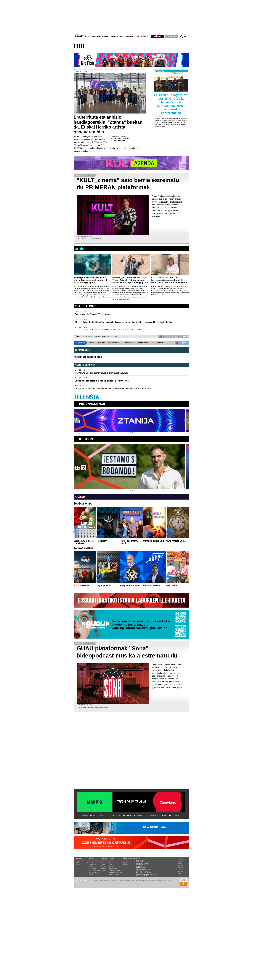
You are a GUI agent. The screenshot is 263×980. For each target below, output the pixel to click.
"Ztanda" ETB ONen (118, 140)
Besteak (129, 36)
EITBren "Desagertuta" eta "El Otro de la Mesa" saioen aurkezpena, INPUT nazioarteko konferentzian (171, 104)
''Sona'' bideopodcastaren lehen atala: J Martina (93, 707)
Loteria (139, 866)
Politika (103, 865)
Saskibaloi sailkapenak (116, 873)
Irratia (122, 37)
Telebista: (80, 859)
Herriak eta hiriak (143, 871)
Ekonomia (104, 863)
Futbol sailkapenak (115, 871)
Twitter (180, 863)
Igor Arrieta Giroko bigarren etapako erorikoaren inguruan (102, 373)
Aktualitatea (104, 861)
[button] (131, 433)
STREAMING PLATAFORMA (128, 816)
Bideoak (78, 865)
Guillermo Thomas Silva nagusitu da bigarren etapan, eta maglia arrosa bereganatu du (115, 389)
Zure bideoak (182, 336)
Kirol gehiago (113, 869)
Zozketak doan (142, 865)
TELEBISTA (86, 397)
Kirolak (105, 36)
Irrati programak (93, 873)
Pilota (111, 865)
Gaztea (91, 867)
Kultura (103, 867)
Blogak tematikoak (144, 873)
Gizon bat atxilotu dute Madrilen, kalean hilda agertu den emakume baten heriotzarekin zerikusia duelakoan (125, 322)
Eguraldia (103, 871)
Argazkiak (126, 863)
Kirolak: (112, 859)
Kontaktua (160, 880)
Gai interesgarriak (144, 869)
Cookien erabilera (126, 880)
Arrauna (111, 867)
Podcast (91, 875)
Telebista (114, 36)
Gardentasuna (152, 880)
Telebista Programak (82, 863)
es (188, 37)
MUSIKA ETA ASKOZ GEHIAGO (166, 816)
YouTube (181, 872)
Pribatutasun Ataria (105, 880)
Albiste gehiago (85, 306)
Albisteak (96, 36)
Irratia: (91, 859)
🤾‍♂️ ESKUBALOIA (142, 343)
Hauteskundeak (142, 863)
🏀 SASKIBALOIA (114, 343)
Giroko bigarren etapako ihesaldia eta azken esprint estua (102, 381)
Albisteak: (105, 859)
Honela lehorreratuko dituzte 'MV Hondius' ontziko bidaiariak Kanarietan (108, 330)
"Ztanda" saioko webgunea (121, 139)
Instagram (181, 865)
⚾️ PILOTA (92, 343)
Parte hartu (141, 868)
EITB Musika (92, 869)
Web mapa (168, 880)
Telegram (181, 867)
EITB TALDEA (171, 36)
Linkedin (180, 869)
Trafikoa (140, 862)
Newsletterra (182, 859)
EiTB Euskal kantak (94, 871)
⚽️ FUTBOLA (102, 343)
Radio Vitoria (92, 865)
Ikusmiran (103, 869)
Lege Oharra (116, 880)
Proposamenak (92, 404)
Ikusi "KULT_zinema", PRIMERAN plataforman (93, 239)
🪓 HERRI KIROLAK (157, 343)
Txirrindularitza (113, 863)
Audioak (125, 865)
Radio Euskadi (93, 863)
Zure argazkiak (166, 336)
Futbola (111, 861)
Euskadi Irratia (93, 861)
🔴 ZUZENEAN (181, 343)
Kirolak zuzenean (114, 875)
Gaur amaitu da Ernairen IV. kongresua (93, 314)
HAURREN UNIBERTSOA (90, 816)
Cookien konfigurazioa (139, 880)
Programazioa (80, 861)
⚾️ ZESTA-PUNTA (128, 343)
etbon (88, 439)
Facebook (181, 861)
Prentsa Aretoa (142, 876)
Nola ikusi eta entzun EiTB (146, 874)
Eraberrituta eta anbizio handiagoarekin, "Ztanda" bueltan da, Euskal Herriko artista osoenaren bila (108, 125)
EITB (79, 46)
